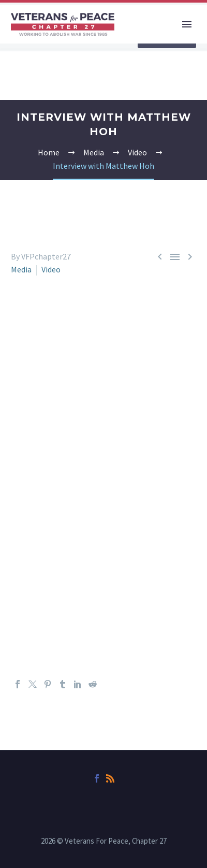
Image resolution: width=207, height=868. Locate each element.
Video (51, 269)
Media (21, 269)
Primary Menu (187, 24)
